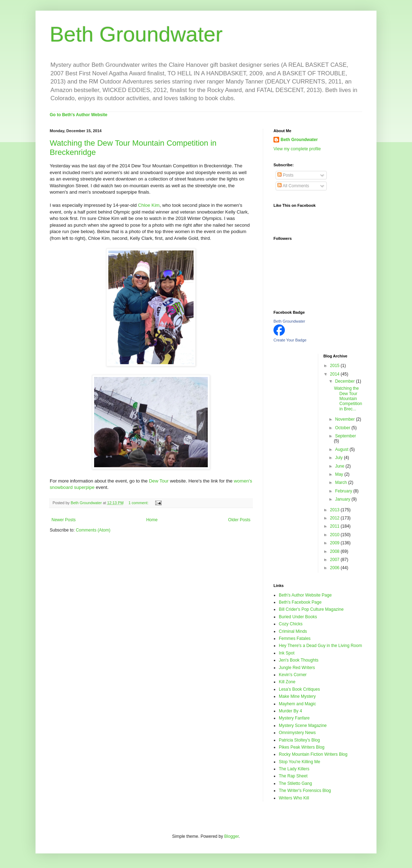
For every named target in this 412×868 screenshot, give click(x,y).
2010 (335, 535)
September (345, 436)
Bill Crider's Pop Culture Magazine (311, 609)
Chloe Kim (149, 205)
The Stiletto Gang (295, 783)
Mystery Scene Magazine (303, 726)
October (343, 428)
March (341, 482)
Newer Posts (64, 520)
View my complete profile (297, 149)
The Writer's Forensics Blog (305, 791)
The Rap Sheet (293, 776)
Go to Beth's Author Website (78, 115)
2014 (335, 374)
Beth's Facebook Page (300, 602)
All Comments (293, 186)
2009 (335, 543)
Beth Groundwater (136, 34)
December (345, 381)
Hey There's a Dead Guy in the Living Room (320, 646)
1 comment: (139, 503)
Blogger (231, 836)
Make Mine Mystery (297, 696)
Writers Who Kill (294, 798)
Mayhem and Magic (297, 704)
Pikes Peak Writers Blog (302, 747)
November (345, 419)
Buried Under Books (298, 617)
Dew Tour (159, 481)
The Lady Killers (294, 769)
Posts (285, 175)
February (344, 491)
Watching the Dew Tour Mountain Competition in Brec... (348, 399)
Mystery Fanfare (294, 718)
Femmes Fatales (295, 638)
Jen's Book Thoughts (299, 660)
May (340, 474)
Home (152, 520)
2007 (335, 560)
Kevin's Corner (293, 675)
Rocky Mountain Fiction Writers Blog (313, 754)
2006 (335, 568)
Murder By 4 (290, 711)
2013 (335, 510)
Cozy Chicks (291, 624)
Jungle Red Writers (297, 668)
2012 (335, 518)
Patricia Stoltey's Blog (299, 740)
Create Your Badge (290, 340)
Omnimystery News (297, 733)
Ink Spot (287, 653)
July (339, 458)
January (343, 499)
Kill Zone (287, 682)
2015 (335, 366)
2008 (335, 551)
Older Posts (239, 520)
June (340, 466)
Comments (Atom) (93, 530)
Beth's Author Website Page (305, 595)
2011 (335, 526)
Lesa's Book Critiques (299, 689)
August (342, 449)
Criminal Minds (293, 631)
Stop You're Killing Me (299, 762)
